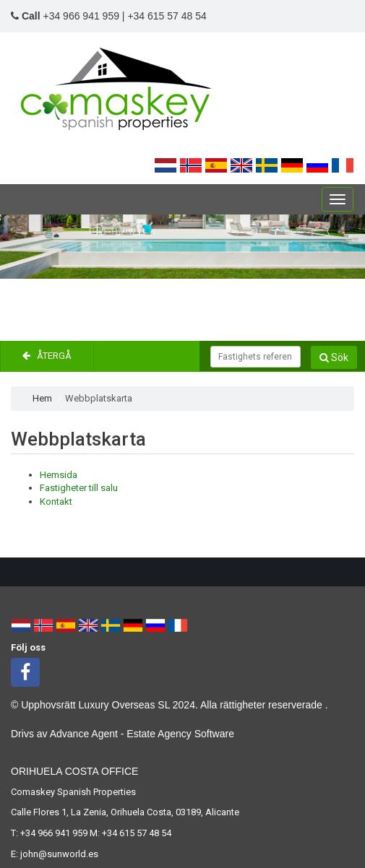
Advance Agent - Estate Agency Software (142, 734)
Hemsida (59, 475)
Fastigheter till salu (79, 488)
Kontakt (56, 502)
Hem (42, 398)
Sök (334, 357)
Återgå (47, 356)
